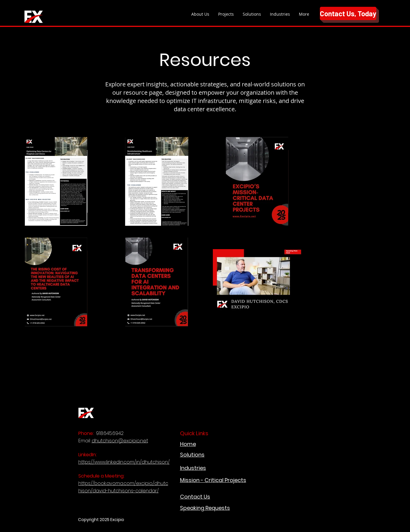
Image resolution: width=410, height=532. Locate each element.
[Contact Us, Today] (348, 13)
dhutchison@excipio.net (120, 441)
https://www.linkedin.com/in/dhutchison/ (124, 462)
